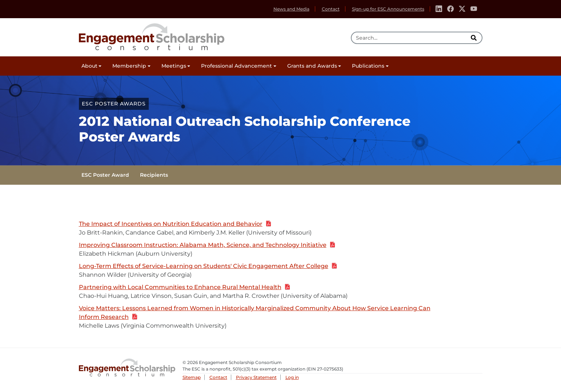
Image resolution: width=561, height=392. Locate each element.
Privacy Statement (256, 377)
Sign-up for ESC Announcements (388, 9)
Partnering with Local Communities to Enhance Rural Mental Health (185, 287)
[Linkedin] (439, 9)
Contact (331, 9)
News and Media (291, 9)
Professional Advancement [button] (237, 66)
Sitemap (192, 377)
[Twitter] (462, 9)
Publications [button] (368, 66)
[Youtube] (474, 9)
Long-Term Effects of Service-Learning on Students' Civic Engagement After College (208, 266)
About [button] (89, 66)
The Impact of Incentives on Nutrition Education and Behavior (175, 224)
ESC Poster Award (105, 175)
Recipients (154, 175)
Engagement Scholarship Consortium (152, 36)
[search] (475, 38)
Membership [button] (129, 66)
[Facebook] (450, 9)
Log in (292, 377)
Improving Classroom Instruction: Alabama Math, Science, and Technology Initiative (207, 245)
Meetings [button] (174, 66)
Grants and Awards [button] (312, 66)
